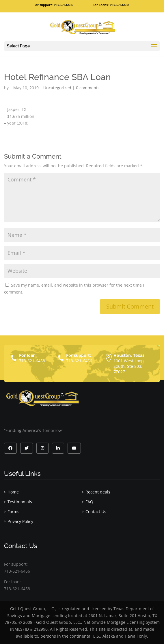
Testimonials (20, 502)
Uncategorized (57, 88)
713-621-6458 (32, 361)
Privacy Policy (20, 521)
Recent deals (98, 492)
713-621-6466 (79, 361)
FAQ (89, 502)
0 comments (88, 88)
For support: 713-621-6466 (53, 5)
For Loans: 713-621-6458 (111, 5)
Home (13, 492)
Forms (13, 512)
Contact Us (96, 512)
